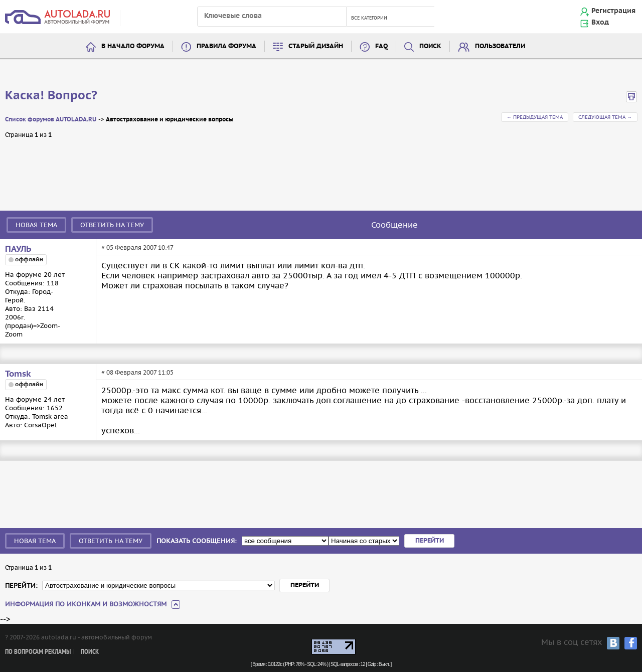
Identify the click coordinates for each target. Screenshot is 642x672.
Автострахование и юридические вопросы (170, 120)
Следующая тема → (605, 117)
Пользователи (500, 46)
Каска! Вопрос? (51, 96)
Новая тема (36, 225)
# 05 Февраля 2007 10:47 (137, 247)
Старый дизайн (316, 46)
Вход (600, 23)
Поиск (430, 46)
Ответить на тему (112, 225)
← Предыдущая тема (535, 117)
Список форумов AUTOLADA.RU (51, 120)
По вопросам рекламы (38, 652)
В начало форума (133, 46)
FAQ (381, 46)
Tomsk (18, 374)
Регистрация (613, 11)
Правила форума (226, 46)
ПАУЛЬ (18, 249)
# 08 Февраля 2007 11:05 (137, 372)
